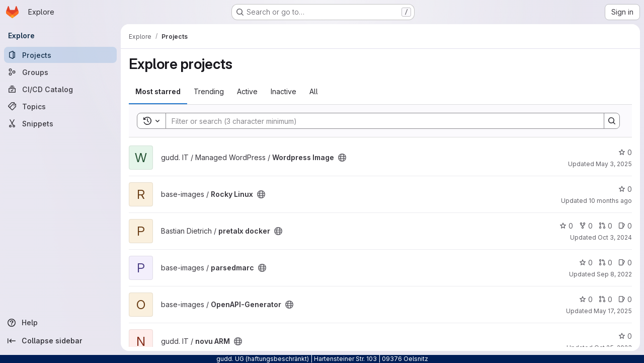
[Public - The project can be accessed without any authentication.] (342, 158)
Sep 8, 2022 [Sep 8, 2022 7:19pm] (614, 274)
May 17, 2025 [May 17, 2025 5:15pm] (613, 311)
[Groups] (60, 72)
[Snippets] (60, 123)
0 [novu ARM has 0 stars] (625, 336)
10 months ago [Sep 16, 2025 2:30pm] (610, 201)
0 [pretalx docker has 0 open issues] (625, 226)
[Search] (380, 121)
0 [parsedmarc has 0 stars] (586, 263)
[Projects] (60, 55)
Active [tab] (247, 91)
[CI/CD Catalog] (60, 89)
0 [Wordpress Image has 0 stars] (625, 152)
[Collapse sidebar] (60, 341)
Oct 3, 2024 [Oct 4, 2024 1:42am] (615, 237)
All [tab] (314, 91)
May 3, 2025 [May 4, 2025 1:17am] (614, 164)
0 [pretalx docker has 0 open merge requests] (606, 226)
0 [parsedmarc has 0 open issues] (625, 263)
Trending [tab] (209, 91)
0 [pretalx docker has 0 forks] (586, 226)
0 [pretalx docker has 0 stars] (566, 226)
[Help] (60, 323)
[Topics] (60, 106)
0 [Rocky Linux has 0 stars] (625, 189)
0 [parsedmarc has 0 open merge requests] (606, 263)
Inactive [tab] (284, 91)
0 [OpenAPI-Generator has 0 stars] (586, 299)
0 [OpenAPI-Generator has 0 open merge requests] (606, 299)
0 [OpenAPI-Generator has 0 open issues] (625, 299)
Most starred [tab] (158, 91)
